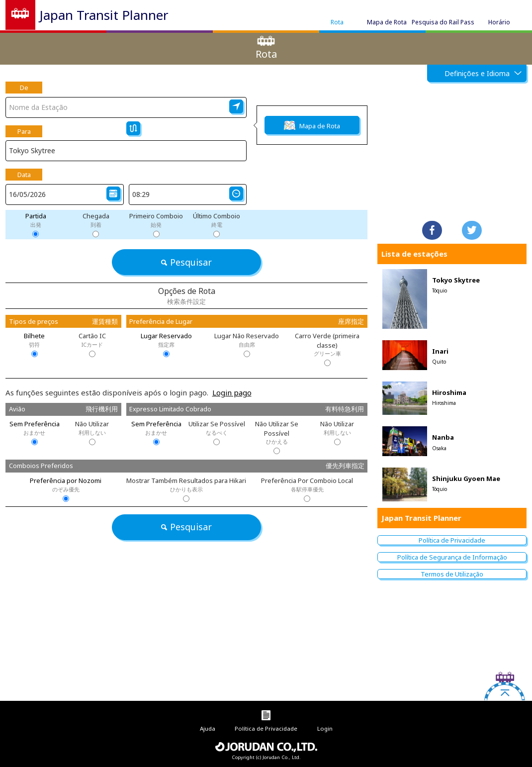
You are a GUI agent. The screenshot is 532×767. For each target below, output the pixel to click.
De (24, 88)
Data (24, 175)
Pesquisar (186, 262)
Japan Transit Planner (104, 15)
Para (24, 131)
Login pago (232, 392)
